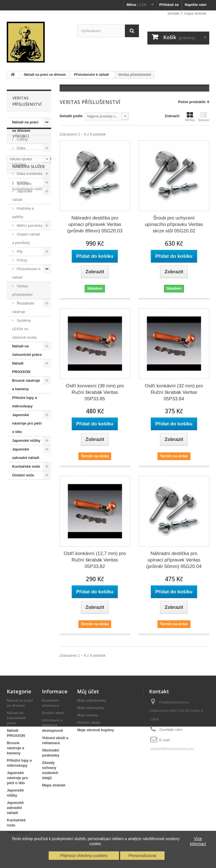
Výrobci (21, 497)
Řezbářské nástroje (23, 308)
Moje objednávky (92, 701)
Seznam (204, 117)
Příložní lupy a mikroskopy (24, 402)
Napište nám (196, 5)
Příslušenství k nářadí (26, 273)
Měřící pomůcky (29, 226)
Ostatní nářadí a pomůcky (26, 238)
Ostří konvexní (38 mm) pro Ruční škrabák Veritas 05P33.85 (95, 392)
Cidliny (22, 139)
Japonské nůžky (26, 440)
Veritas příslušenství (22, 290)
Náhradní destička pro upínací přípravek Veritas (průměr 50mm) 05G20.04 (174, 560)
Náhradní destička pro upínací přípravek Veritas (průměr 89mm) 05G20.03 (95, 224)
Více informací (198, 841)
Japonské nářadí (22, 195)
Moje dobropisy (91, 708)
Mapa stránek (54, 785)
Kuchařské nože (26, 466)
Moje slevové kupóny (95, 730)
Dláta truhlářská (29, 174)
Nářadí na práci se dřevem (25, 126)
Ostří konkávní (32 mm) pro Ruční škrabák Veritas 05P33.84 (174, 392)
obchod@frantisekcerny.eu (172, 748)
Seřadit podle (71, 116)
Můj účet (88, 691)
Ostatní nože (23, 475)
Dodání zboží (53, 713)
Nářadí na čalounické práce (27, 350)
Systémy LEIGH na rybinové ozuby (24, 329)
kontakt (174, 13)
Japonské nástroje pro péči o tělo (27, 423)
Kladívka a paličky (23, 213)
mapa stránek (195, 13)
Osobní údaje (89, 722)
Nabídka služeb (29, 538)
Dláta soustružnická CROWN (23, 156)
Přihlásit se (169, 5)
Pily (19, 251)
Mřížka (190, 117)
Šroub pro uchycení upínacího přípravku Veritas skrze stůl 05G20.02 (174, 224)
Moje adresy (88, 715)
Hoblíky (22, 182)
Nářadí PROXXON (21, 368)
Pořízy (21, 260)
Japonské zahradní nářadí (26, 453)
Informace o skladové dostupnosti (52, 725)
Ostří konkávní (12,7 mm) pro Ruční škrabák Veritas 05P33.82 (95, 560)
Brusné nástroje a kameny (26, 385)
